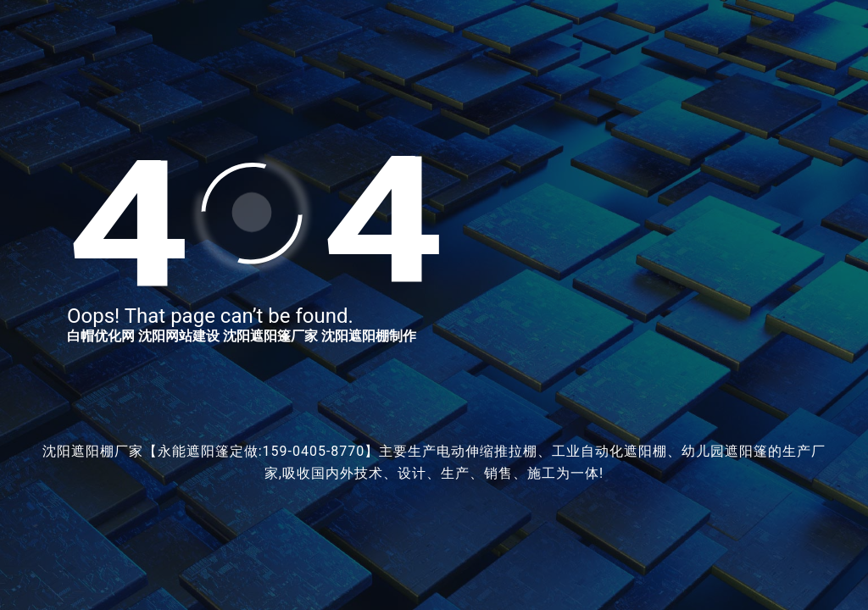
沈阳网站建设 (179, 336)
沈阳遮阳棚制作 (369, 336)
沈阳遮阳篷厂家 (270, 336)
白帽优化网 (101, 336)
